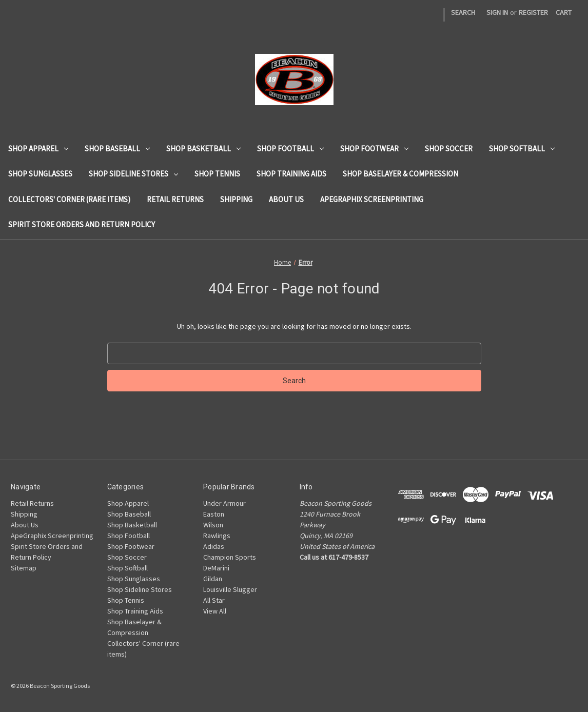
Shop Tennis (217, 174)
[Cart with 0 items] (564, 13)
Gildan (213, 579)
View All (215, 611)
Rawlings (217, 536)
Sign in (497, 12)
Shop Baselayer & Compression (400, 174)
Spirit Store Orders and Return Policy (82, 224)
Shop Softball (522, 149)
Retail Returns (175, 199)
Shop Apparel (38, 149)
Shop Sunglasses (40, 174)
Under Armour (224, 503)
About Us (286, 199)
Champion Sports (230, 557)
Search (463, 12)
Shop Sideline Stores (133, 174)
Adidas (214, 546)
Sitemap (24, 568)
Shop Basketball (203, 149)
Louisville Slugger (230, 589)
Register (533, 12)
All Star (214, 600)
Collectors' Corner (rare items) (69, 199)
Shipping (236, 199)
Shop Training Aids (291, 174)
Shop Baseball (117, 149)
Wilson (213, 525)
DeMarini (216, 568)
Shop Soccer (449, 149)
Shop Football (290, 149)
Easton (214, 514)
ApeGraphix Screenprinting (372, 199)
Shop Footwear (374, 149)
